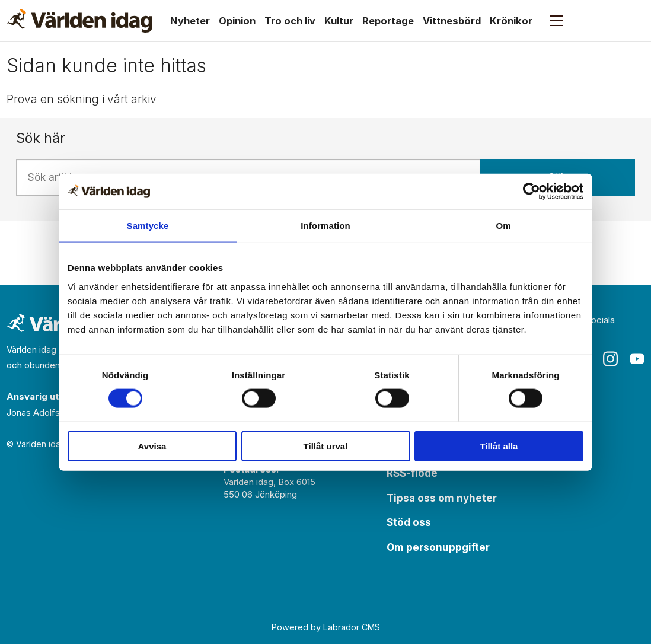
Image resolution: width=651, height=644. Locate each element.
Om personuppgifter (438, 547)
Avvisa (152, 446)
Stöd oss (409, 522)
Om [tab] (503, 226)
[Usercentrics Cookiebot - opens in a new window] (532, 192)
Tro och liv (290, 21)
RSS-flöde (412, 473)
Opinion (237, 21)
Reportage (388, 21)
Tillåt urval (326, 446)
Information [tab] (325, 226)
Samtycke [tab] (148, 226)
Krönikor (511, 21)
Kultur (339, 21)
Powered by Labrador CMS (326, 627)
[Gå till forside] (79, 21)
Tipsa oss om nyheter (442, 498)
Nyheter (190, 21)
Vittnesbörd (452, 21)
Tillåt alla (499, 446)
